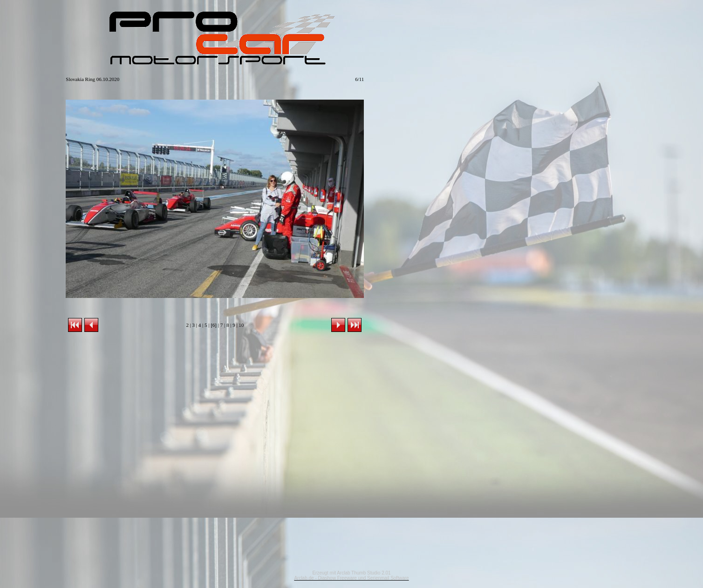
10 (241, 325)
